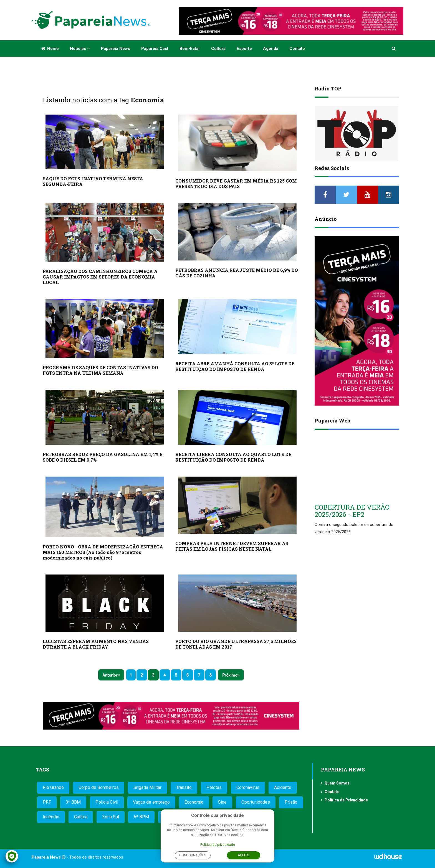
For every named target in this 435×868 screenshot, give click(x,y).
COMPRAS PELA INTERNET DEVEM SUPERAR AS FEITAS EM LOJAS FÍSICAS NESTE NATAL (232, 546)
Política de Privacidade (346, 800)
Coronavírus (248, 787)
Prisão (291, 802)
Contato (297, 49)
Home (50, 49)
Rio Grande (53, 787)
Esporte (244, 49)
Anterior (110, 675)
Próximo (230, 675)
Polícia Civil (107, 802)
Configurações (193, 855)
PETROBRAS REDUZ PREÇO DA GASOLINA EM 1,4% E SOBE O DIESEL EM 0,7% (103, 457)
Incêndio (51, 817)
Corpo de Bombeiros (99, 787)
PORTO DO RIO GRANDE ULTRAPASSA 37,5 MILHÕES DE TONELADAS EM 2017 (236, 644)
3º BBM (73, 802)
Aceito (244, 855)
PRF (47, 802)
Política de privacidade (218, 845)
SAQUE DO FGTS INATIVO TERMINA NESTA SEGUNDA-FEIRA (93, 181)
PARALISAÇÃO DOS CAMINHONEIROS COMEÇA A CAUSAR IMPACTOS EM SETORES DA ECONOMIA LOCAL (100, 277)
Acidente (283, 787)
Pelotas (214, 787)
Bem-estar (190, 49)
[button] (394, 49)
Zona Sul (111, 817)
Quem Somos (337, 783)
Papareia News (116, 49)
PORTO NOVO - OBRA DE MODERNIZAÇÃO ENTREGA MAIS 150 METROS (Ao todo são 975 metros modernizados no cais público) (103, 552)
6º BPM (141, 817)
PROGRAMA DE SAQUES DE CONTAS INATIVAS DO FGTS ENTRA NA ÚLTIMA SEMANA (100, 370)
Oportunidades (256, 802)
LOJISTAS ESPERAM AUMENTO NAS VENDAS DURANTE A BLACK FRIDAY (96, 644)
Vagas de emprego (151, 802)
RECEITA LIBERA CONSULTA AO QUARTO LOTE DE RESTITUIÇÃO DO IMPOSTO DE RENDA (233, 457)
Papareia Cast (155, 49)
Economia (194, 802)
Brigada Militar (147, 787)
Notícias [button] (80, 49)
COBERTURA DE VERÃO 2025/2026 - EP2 (352, 511)
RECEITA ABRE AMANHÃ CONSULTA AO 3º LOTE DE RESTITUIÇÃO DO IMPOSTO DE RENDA (235, 366)
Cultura (218, 49)
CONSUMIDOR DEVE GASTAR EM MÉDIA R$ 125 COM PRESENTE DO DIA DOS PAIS (236, 184)
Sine (222, 802)
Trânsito (184, 787)
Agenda (271, 49)
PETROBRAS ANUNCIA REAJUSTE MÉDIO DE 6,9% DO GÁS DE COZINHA (237, 273)
